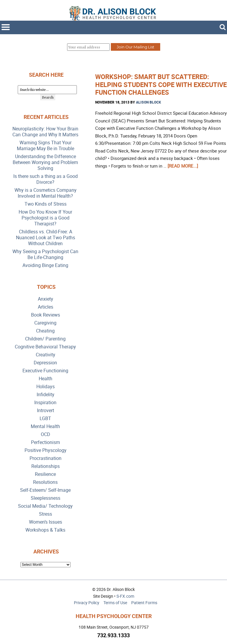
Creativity (46, 355)
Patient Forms (144, 603)
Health (46, 379)
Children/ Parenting (45, 339)
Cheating (45, 331)
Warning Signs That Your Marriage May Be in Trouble (46, 146)
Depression (45, 363)
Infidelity (46, 395)
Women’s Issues (46, 522)
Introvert (46, 411)
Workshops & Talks (45, 530)
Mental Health (45, 426)
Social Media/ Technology (45, 506)
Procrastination (46, 458)
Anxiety (46, 299)
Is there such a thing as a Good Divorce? (46, 179)
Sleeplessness (46, 498)
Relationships (46, 466)
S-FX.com (125, 596)
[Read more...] (183, 166)
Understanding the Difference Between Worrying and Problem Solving (45, 162)
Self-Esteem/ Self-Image (45, 490)
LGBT (45, 418)
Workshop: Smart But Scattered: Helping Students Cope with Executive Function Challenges (161, 84)
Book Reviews (46, 315)
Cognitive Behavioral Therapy (45, 347)
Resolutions (45, 482)
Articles (46, 307)
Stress (46, 514)
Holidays (46, 387)
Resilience (45, 474)
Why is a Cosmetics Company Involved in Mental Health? (46, 193)
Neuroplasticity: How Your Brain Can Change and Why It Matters (45, 132)
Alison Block (149, 102)
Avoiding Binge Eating (45, 265)
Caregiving (45, 323)
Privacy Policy (87, 603)
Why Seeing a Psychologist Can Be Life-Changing (45, 254)
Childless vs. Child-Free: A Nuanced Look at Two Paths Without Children (46, 238)
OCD (46, 434)
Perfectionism (46, 442)
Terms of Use (115, 603)
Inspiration (45, 403)
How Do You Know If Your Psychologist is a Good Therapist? (45, 218)
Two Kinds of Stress (46, 204)
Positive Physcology (46, 450)
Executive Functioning (45, 371)
